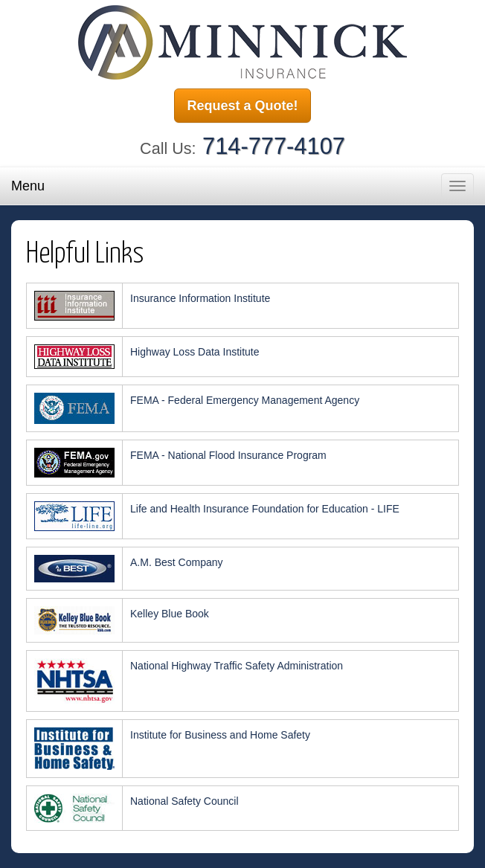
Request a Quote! (242, 106)
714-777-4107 (274, 146)
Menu (28, 186)
